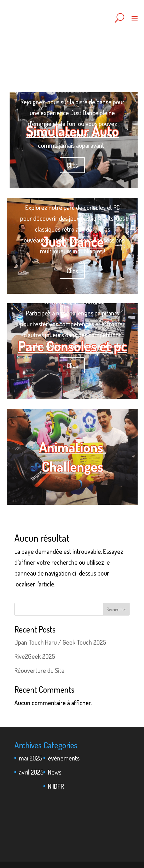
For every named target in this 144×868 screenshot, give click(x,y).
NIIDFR (56, 786)
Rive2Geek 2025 (35, 656)
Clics (72, 165)
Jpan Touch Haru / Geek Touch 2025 (60, 642)
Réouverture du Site (39, 670)
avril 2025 (31, 772)
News (55, 772)
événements (64, 758)
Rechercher (116, 609)
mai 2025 (30, 758)
